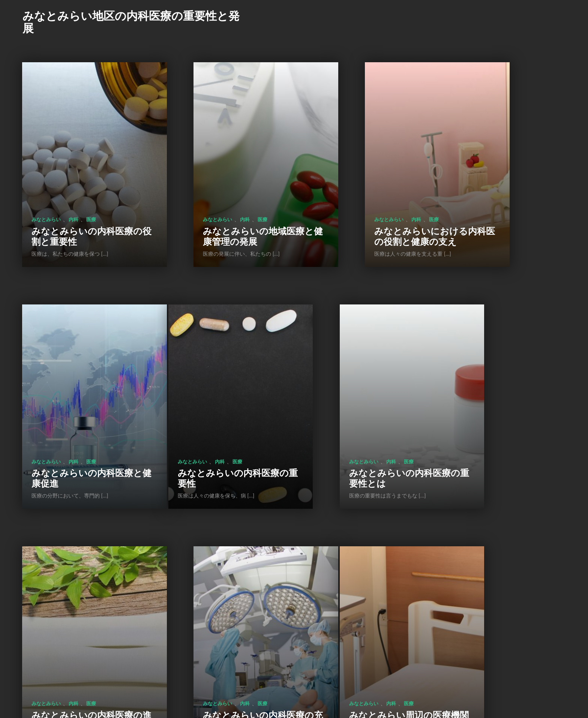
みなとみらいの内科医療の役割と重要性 (78, 193)
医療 (91, 176)
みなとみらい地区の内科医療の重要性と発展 (131, 22)
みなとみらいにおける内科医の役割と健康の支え (364, 188)
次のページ (319, 666)
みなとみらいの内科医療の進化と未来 (364, 392)
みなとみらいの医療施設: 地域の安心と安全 (221, 591)
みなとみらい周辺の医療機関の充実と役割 (78, 591)
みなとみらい (46, 176)
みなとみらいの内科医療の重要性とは (221, 392)
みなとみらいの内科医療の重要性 (78, 392)
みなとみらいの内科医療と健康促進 (506, 193)
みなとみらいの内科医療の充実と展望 (506, 392)
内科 (73, 176)
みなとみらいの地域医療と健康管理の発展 (221, 193)
